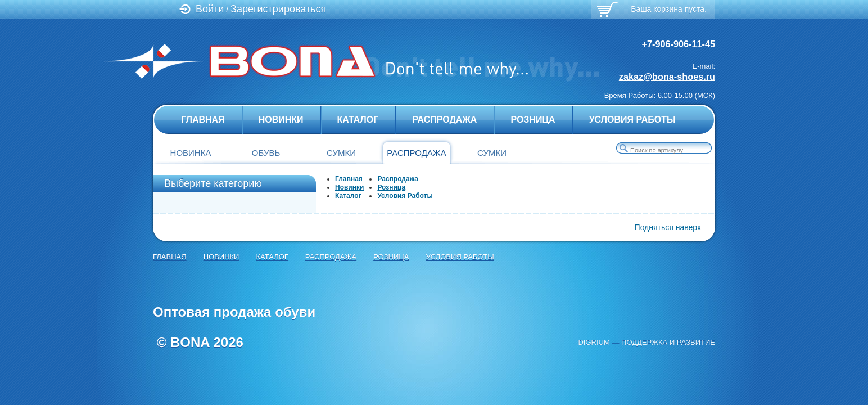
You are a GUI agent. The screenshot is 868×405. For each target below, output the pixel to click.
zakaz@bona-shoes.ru (667, 76)
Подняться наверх (668, 227)
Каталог (358, 120)
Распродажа (444, 120)
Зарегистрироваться (278, 9)
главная (203, 120)
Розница (533, 120)
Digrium (594, 342)
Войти (210, 9)
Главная (349, 179)
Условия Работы (632, 120)
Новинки (281, 120)
